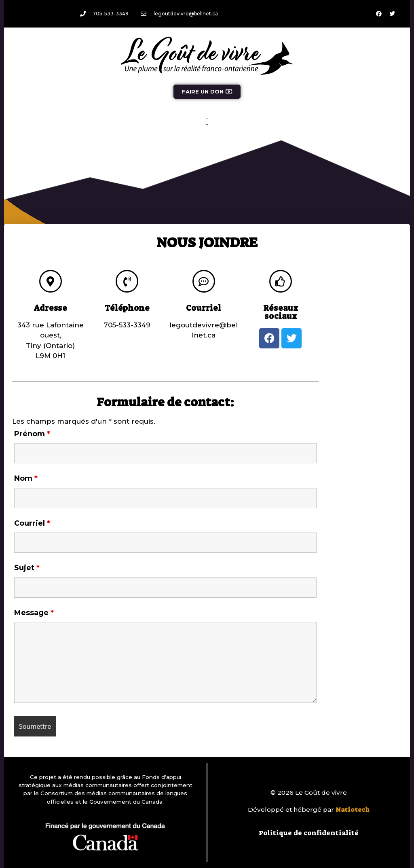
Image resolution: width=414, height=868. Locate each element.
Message (34, 613)
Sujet (27, 568)
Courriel (32, 523)
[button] (207, 122)
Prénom (32, 434)
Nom (26, 478)
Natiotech (353, 810)
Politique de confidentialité (309, 833)
